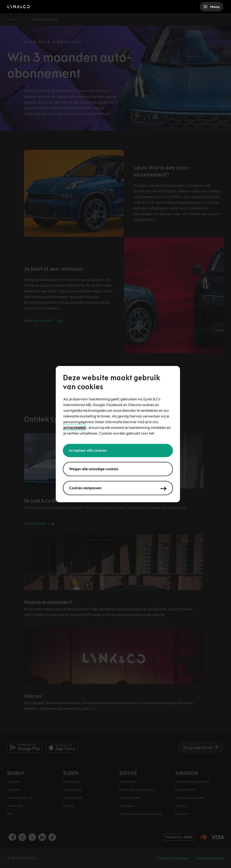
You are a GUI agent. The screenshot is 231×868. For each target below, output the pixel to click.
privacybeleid (74, 428)
